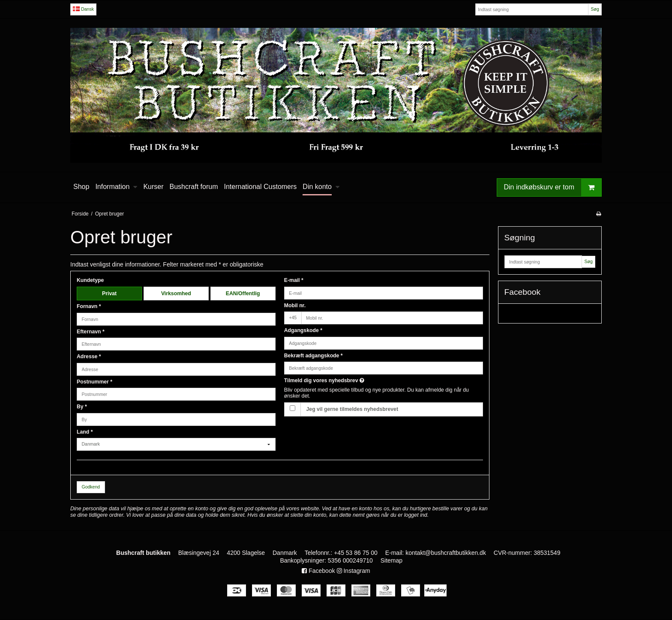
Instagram (354, 571)
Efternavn (91, 332)
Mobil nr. (295, 306)
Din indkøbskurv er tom (553, 187)
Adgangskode (303, 330)
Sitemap (391, 560)
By (82, 407)
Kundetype (90, 280)
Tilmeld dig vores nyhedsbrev (354, 380)
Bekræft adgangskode (313, 356)
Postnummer (94, 382)
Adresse (89, 356)
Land (85, 432)
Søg (595, 9)
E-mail (294, 280)
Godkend (91, 487)
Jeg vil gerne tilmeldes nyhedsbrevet (352, 409)
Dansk (83, 9)
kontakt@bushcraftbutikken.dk (446, 553)
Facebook (318, 571)
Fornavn (89, 306)
